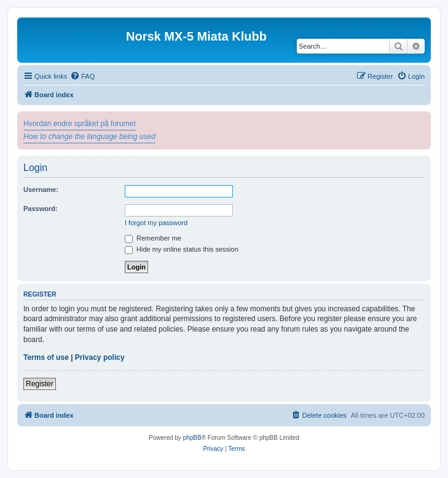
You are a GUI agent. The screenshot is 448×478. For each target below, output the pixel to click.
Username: (41, 189)
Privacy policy (100, 357)
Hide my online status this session (182, 249)
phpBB (192, 438)
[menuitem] (82, 76)
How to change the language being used (89, 137)
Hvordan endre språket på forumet (80, 124)
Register (40, 384)
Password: (41, 209)
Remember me (153, 238)
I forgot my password (156, 223)
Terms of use (46, 357)
